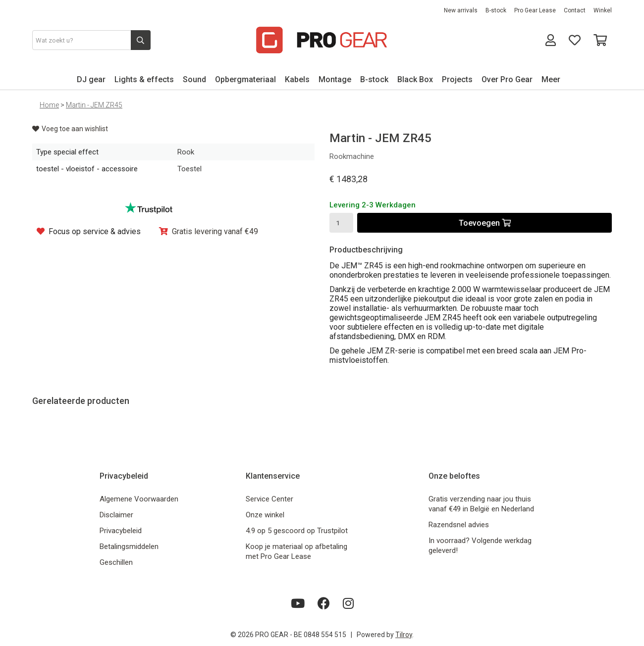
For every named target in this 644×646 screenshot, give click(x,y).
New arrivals (461, 10)
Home (49, 105)
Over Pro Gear (507, 79)
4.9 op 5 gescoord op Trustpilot (297, 531)
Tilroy (404, 635)
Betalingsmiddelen (129, 547)
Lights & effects (144, 79)
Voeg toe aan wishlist (70, 129)
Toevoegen (485, 223)
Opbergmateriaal (245, 79)
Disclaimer (116, 515)
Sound (194, 79)
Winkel (603, 10)
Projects (457, 79)
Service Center (269, 499)
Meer (551, 79)
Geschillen (116, 562)
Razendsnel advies (459, 525)
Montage (335, 79)
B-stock (496, 10)
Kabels (297, 79)
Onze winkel (265, 515)
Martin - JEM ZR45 (94, 105)
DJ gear (91, 79)
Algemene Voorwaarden (139, 499)
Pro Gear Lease (535, 10)
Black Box (415, 79)
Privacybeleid (121, 531)
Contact (575, 10)
